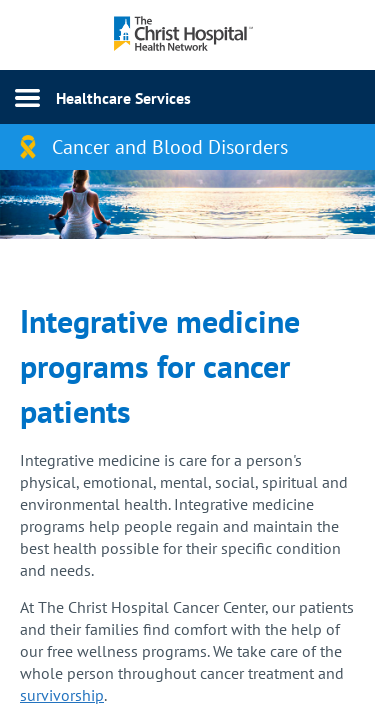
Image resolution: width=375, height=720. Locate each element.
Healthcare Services (123, 98)
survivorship (62, 695)
